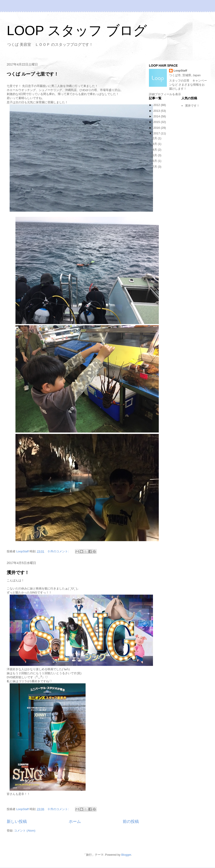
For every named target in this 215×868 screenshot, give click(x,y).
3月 (155, 144)
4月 (155, 150)
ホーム (75, 822)
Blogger (126, 855)
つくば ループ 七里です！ (33, 74)
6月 (155, 161)
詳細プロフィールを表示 (165, 94)
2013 (157, 111)
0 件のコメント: (59, 551)
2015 (157, 122)
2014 (157, 116)
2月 (155, 138)
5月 (155, 155)
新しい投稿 (17, 822)
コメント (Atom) (25, 831)
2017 (157, 133)
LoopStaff (180, 71)
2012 (157, 105)
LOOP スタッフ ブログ (77, 31)
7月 (155, 167)
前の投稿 (131, 822)
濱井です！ (18, 572)
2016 (157, 128)
